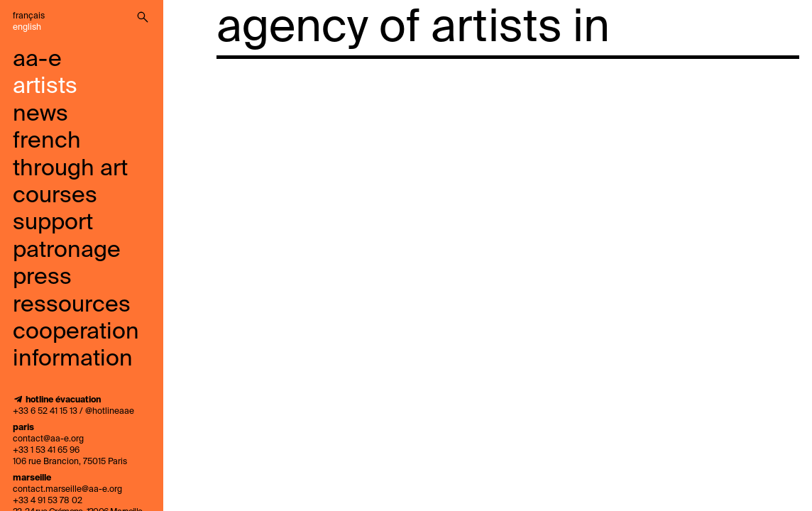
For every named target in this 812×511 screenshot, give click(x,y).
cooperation (76, 332)
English (27, 28)
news (40, 114)
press (42, 278)
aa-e (37, 60)
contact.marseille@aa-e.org (67, 490)
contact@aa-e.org (48, 439)
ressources (72, 305)
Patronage (67, 251)
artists (45, 87)
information (73, 359)
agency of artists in (413, 28)
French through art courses (70, 169)
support (53, 223)
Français (29, 16)
